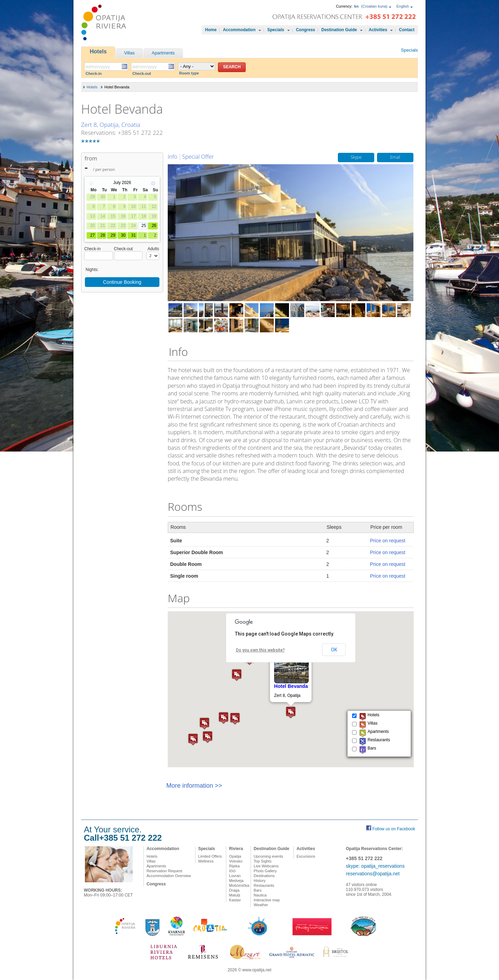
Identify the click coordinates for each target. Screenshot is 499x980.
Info (173, 157)
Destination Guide (339, 30)
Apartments (163, 53)
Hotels (98, 51)
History (260, 881)
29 (113, 235)
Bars (258, 890)
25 (144, 226)
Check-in (94, 73)
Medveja (236, 881)
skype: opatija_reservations (375, 866)
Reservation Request (164, 871)
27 (92, 235)
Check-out (142, 73)
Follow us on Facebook (394, 829)
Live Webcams (266, 866)
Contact (407, 30)
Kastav (235, 900)
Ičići (232, 871)
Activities (378, 30)
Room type (189, 73)
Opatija (235, 856)
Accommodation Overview (169, 876)
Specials (276, 30)
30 (123, 235)
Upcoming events (268, 856)
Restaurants (264, 885)
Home (211, 30)
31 (133, 235)
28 (103, 235)
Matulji (235, 895)
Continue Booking (122, 282)
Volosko (236, 861)
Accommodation (239, 30)
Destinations (264, 876)
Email (395, 157)
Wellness (206, 861)
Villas (129, 53)
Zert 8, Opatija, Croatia (111, 125)
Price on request (388, 541)
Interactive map (267, 900)
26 (154, 226)
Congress (305, 30)
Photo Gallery (265, 871)
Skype (356, 157)
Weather (261, 905)
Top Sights (262, 861)
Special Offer (198, 157)
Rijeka (234, 866)
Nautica (260, 895)
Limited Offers (210, 856)
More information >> (194, 786)
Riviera (236, 849)
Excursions (306, 856)
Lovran (235, 876)
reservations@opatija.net (373, 874)
